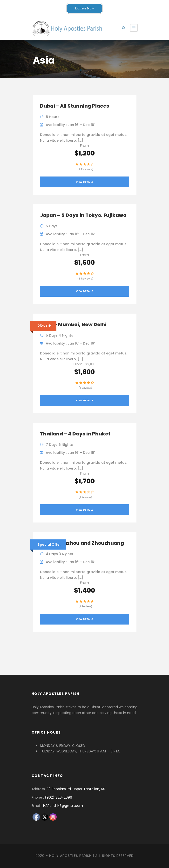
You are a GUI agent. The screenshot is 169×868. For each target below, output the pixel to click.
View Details (85, 182)
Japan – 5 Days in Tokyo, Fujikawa (83, 215)
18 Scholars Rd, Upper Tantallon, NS (76, 789)
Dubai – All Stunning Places (75, 106)
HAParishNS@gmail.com (63, 806)
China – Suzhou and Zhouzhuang (82, 543)
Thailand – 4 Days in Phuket (75, 434)
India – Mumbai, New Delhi (73, 324)
